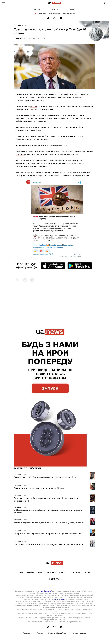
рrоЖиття (54, 579)
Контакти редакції (79, 633)
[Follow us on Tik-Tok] (48, 18)
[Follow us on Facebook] (54, 18)
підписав (20, 154)
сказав (34, 106)
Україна (31, 572)
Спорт (87, 572)
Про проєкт (27, 633)
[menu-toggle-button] (4, 3)
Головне (18, 25)
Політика (51, 572)
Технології (75, 572)
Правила (40, 633)
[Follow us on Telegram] (61, 18)
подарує (72, 172)
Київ (40, 572)
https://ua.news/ (46, 591)
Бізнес (63, 572)
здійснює (60, 160)
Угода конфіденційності (58, 633)
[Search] (105, 3)
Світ (25, 25)
